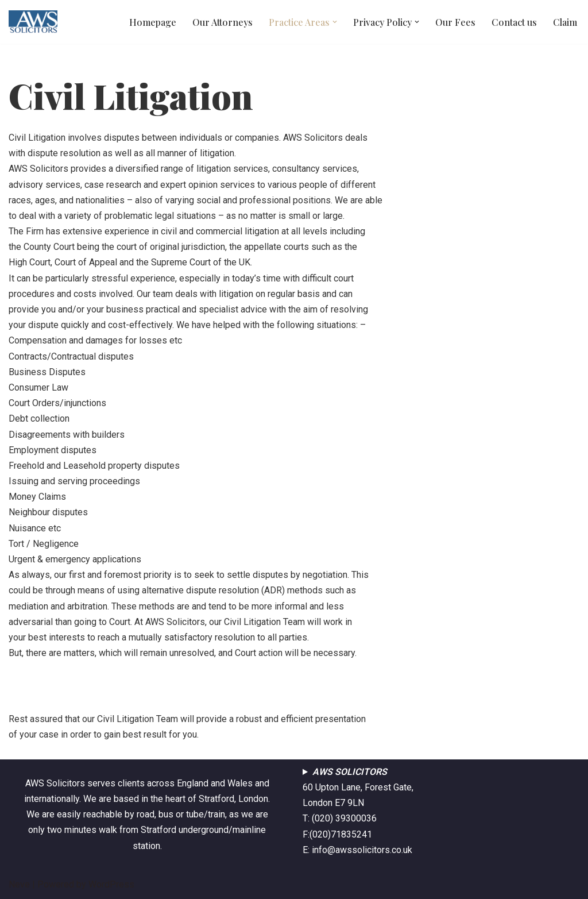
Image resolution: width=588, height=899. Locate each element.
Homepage (153, 22)
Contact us (514, 22)
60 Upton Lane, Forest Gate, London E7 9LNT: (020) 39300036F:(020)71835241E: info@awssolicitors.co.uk (358, 811)
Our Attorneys (223, 22)
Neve (19, 884)
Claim (565, 22)
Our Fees (455, 22)
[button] (335, 22)
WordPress (111, 884)
